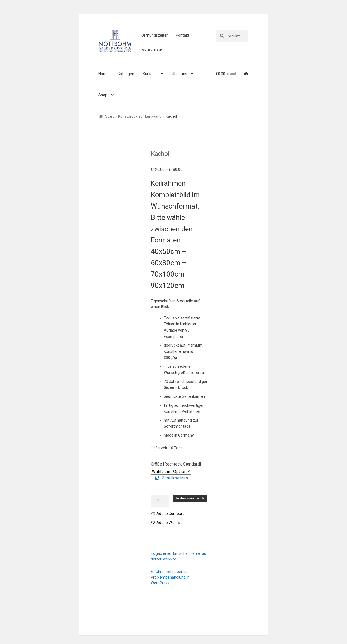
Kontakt (183, 35)
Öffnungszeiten (155, 35)
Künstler (150, 74)
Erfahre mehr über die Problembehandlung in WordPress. (170, 577)
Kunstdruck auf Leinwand (140, 116)
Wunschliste (152, 49)
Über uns (179, 74)
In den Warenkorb (190, 498)
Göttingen (126, 74)
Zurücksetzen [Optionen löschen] (175, 478)
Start (110, 116)
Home (104, 74)
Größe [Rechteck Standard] (176, 464)
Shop (103, 95)
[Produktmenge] (160, 501)
